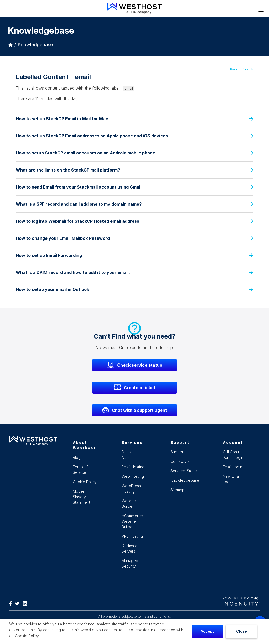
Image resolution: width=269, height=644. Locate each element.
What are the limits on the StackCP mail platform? (134, 170)
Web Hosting (133, 476)
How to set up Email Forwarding (134, 255)
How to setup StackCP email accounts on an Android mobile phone (134, 153)
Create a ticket (135, 388)
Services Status (184, 471)
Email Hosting (133, 467)
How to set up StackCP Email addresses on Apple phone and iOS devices (134, 136)
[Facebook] (12, 603)
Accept (207, 631)
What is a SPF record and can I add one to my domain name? (134, 204)
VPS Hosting (132, 536)
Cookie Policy (27, 636)
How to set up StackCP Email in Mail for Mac (134, 119)
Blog (77, 457)
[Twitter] (18, 603)
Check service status (135, 365)
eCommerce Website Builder (132, 521)
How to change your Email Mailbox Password (134, 238)
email (129, 88)
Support (177, 452)
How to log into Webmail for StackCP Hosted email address (134, 221)
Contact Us (180, 461)
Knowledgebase (35, 45)
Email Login (232, 467)
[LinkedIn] (26, 603)
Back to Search (242, 69)
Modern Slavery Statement (81, 497)
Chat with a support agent (134, 410)
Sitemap (177, 490)
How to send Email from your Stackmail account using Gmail (134, 187)
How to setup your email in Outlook (134, 289)
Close (242, 631)
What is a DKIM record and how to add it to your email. (134, 272)
